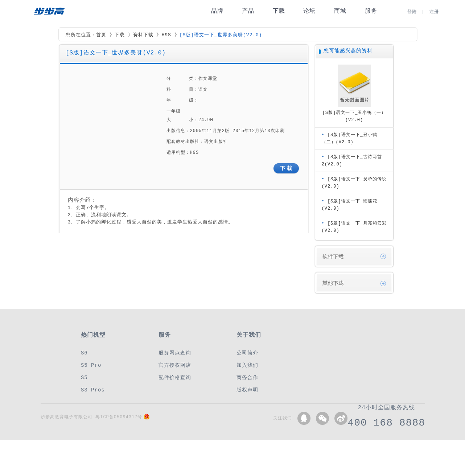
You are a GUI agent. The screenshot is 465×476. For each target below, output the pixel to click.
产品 (248, 11)
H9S (166, 35)
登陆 (412, 12)
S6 (84, 353)
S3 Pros (93, 390)
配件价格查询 (175, 377)
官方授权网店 (175, 365)
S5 (84, 377)
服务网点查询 (175, 353)
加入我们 (247, 365)
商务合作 (247, 377)
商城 (340, 11)
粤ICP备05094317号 (119, 417)
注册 (434, 12)
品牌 (217, 11)
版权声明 (247, 390)
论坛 (309, 11)
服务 (371, 11)
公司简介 (247, 353)
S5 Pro (91, 365)
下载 (279, 11)
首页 (101, 35)
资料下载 (143, 35)
